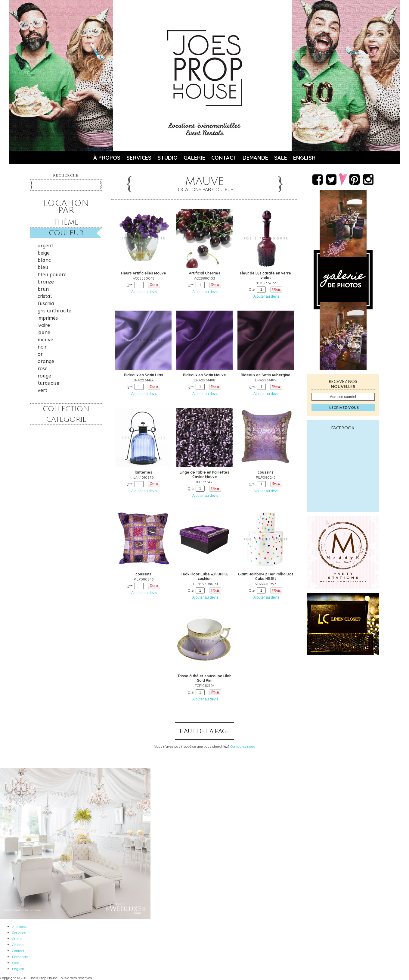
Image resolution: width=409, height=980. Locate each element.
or (40, 354)
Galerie (194, 158)
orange (46, 361)
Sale (281, 158)
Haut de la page (205, 731)
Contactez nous (243, 746)
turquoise (48, 383)
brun (43, 289)
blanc (44, 260)
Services (139, 158)
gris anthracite (54, 311)
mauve (45, 340)
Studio (167, 158)
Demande (255, 158)
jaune (44, 332)
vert (42, 390)
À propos (107, 158)
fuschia (46, 304)
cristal (45, 296)
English (304, 158)
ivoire (44, 325)
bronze (46, 282)
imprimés (48, 318)
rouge (44, 376)
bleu (43, 267)
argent (45, 246)
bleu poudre (52, 275)
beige (44, 253)
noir (42, 347)
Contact (224, 158)
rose (43, 369)
